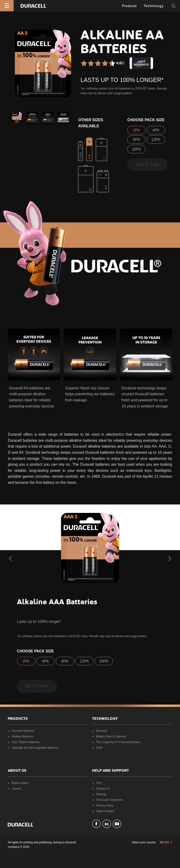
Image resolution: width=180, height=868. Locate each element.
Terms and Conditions (109, 800)
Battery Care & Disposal (111, 736)
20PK (137, 149)
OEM (99, 748)
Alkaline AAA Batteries (57, 602)
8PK (136, 140)
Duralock (101, 731)
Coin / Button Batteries (26, 742)
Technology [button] (154, 6)
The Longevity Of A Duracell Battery (118, 742)
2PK (136, 130)
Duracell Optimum (23, 731)
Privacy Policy (105, 806)
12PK (156, 140)
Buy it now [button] (147, 165)
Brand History (20, 783)
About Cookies (105, 811)
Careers (17, 789)
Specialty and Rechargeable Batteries (35, 748)
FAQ (99, 783)
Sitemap (101, 794)
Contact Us (103, 789)
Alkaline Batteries (22, 736)
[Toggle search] (173, 6)
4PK (156, 130)
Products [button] (129, 6)
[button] (17, 118)
